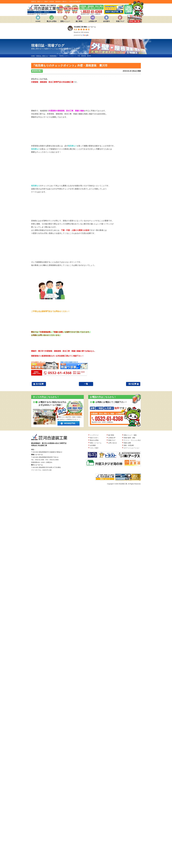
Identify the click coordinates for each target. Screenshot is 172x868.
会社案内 (106, 21)
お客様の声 (93, 21)
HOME (38, 21)
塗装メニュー (65, 21)
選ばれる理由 (52, 21)
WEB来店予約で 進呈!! (114, 9)
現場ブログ (120, 21)
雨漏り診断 (127, 443)
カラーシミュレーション (132, 448)
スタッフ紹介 (94, 448)
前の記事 (132, 384)
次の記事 (40, 384)
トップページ (94, 435)
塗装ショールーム (96, 443)
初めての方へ (94, 438)
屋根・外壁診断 (129, 445)
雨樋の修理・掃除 (129, 438)
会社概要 (93, 445)
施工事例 (79, 21)
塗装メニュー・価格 (130, 435)
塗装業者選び (37, 71)
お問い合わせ (113, 443)
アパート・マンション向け (132, 440)
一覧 (86, 384)
